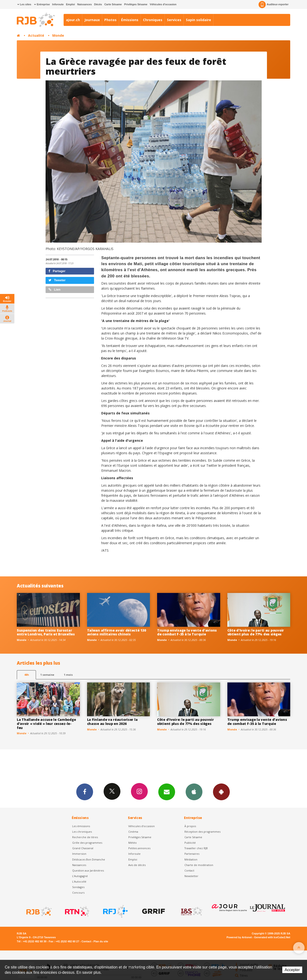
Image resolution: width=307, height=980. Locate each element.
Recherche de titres (85, 837)
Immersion (79, 854)
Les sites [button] (24, 4)
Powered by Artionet (239, 937)
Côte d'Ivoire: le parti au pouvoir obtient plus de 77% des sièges (256, 632)
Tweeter (57, 280)
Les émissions (81, 826)
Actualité (36, 35)
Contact (189, 870)
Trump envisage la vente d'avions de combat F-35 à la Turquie (187, 632)
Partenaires (192, 854)
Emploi (70, 4)
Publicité (190, 843)
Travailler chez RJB (196, 848)
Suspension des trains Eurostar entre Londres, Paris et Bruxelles (46, 632)
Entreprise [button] (42, 4)
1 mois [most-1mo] (68, 675)
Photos (110, 20)
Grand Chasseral (83, 848)
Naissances (85, 4)
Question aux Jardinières (88, 870)
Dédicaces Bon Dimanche (89, 859)
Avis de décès (137, 865)
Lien (54, 290)
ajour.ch (73, 20)
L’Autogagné (80, 876)
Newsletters (167, 792)
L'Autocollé (79, 881)
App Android (221, 792)
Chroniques (153, 20)
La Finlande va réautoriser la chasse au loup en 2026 (112, 722)
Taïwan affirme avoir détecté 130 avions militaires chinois (117, 632)
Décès (98, 4)
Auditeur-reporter (274, 5)
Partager (57, 271)
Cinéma (133, 832)
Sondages (78, 887)
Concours (78, 893)
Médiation (191, 859)
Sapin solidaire (198, 20)
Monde (58, 35)
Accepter (292, 970)
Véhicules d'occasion (163, 4)
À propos (190, 826)
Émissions (130, 20)
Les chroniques (82, 832)
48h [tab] (27, 675)
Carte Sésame (113, 4)
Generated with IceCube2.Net (272, 937)
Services (174, 20)
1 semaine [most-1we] (47, 675)
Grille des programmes (87, 843)
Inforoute (58, 4)
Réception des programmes (202, 832)
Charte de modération (199, 865)
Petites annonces (139, 848)
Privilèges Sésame (136, 4)
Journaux (92, 20)
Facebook (85, 792)
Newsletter (191, 876)
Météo (133, 843)
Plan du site (101, 941)
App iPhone (194, 792)
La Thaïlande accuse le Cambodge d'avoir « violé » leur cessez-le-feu (46, 724)
